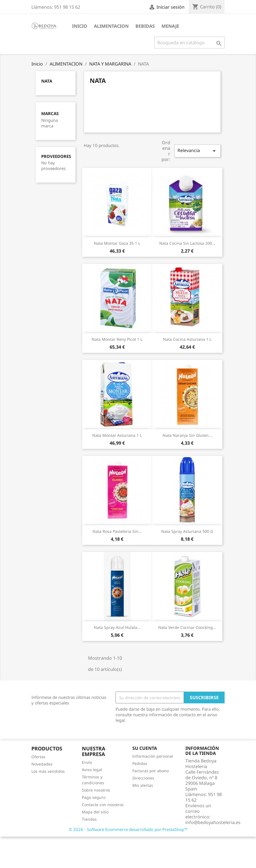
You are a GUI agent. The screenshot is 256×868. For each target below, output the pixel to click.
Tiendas (89, 819)
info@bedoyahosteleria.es (213, 822)
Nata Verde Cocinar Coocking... (187, 627)
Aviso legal (92, 770)
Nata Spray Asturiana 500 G (187, 531)
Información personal (153, 756)
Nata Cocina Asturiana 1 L (187, 339)
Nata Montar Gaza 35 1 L (117, 243)
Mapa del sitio (95, 812)
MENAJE (170, 26)
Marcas (50, 114)
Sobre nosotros (96, 790)
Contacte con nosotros (103, 805)
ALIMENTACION (111, 26)
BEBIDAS (145, 26)
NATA (47, 81)
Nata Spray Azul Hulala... (117, 627)
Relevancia (197, 151)
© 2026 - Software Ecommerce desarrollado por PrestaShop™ (128, 829)
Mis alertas (143, 785)
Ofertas (38, 757)
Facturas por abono (151, 771)
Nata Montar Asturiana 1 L (117, 435)
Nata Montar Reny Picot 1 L (117, 339)
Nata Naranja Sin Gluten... (187, 435)
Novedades (42, 764)
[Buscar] (189, 43)
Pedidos (140, 763)
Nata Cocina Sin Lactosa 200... (187, 243)
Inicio (80, 26)
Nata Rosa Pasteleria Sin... (117, 531)
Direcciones (143, 778)
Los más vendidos (48, 771)
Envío (87, 762)
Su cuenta (145, 748)
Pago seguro (94, 797)
